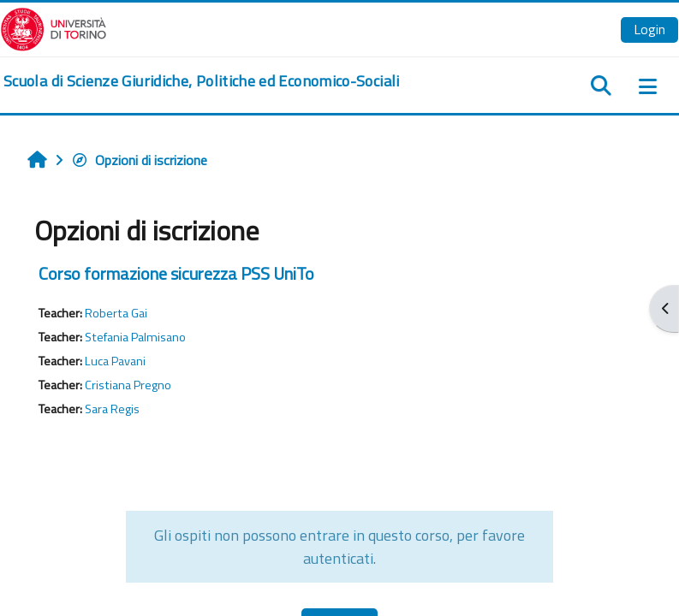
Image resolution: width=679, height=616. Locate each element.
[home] (202, 81)
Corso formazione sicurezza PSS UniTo (176, 273)
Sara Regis (112, 409)
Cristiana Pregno (128, 385)
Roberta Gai (116, 313)
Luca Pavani (115, 361)
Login (649, 29)
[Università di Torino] (54, 27)
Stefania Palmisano (135, 337)
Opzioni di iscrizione (139, 160)
